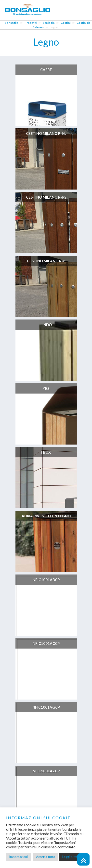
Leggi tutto (70, 857)
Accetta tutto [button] (46, 857)
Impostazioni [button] (18, 857)
